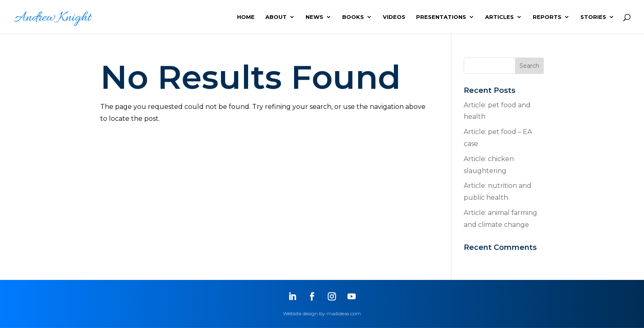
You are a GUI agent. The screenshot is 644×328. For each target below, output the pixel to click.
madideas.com (344, 313)
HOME (246, 17)
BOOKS (353, 17)
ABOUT (276, 17)
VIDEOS (394, 17)
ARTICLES (499, 17)
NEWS (314, 17)
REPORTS (547, 17)
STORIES (593, 17)
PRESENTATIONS (441, 17)
